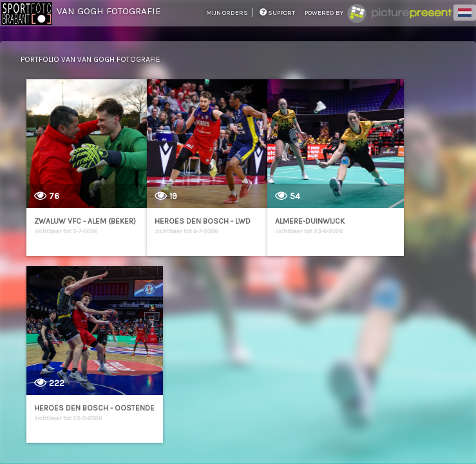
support (277, 13)
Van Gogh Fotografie (109, 11)
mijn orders (228, 13)
